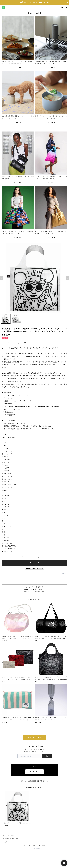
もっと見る (18, 68)
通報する (64, 574)
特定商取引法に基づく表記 (11, 839)
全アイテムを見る (34, 738)
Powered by (35, 849)
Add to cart (34, 563)
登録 (47, 756)
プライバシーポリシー (10, 835)
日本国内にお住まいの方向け (34, 569)
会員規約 (6, 842)
